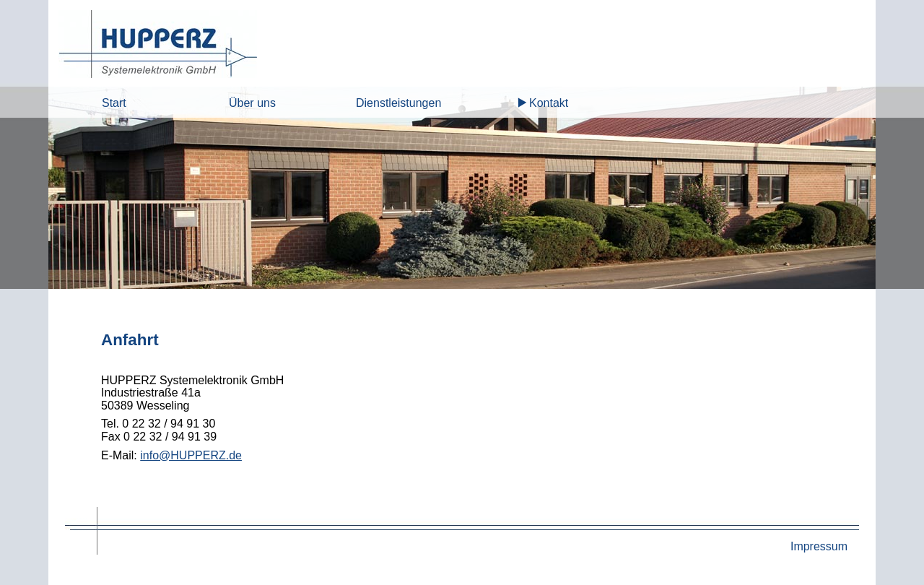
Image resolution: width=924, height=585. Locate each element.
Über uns (252, 103)
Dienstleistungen (398, 103)
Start (114, 103)
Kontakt (549, 103)
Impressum (819, 546)
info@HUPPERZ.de (191, 455)
